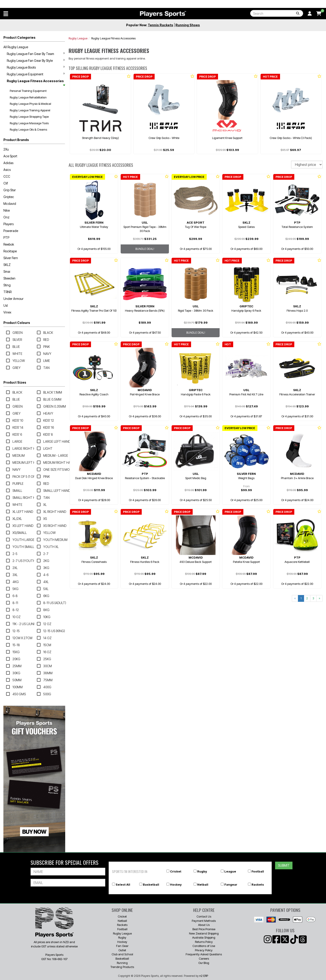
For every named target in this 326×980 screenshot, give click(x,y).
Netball (203, 884)
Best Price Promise (204, 929)
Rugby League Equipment (36, 74)
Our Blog (204, 963)
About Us (204, 925)
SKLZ (7, 265)
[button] (6, 14)
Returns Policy (204, 942)
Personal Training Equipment (28, 91)
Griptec (9, 197)
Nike (7, 210)
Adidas (8, 163)
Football (258, 871)
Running (122, 963)
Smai (7, 271)
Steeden (9, 278)
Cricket (176, 871)
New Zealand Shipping (204, 933)
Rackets (258, 884)
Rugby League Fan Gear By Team (36, 54)
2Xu (6, 149)
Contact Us (204, 916)
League (230, 871)
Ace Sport (10, 156)
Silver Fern (11, 258)
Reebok (9, 244)
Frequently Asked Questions (204, 954)
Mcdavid (10, 204)
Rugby (202, 871)
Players (8, 224)
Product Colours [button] (17, 323)
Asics (7, 170)
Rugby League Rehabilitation (28, 97)
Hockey (176, 884)
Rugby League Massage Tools (29, 123)
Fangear (231, 884)
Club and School (122, 954)
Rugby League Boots (36, 67)
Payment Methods (204, 921)
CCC (7, 176)
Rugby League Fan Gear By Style (36, 60)
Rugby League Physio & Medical (30, 104)
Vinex (7, 312)
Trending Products (122, 967)
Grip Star (10, 190)
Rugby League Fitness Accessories (36, 82)
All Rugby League (16, 47)
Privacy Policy (204, 950)
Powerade (11, 231)
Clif (6, 183)
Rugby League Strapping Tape (29, 117)
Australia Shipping (204, 937)
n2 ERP (204, 976)
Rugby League (78, 38)
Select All (123, 884)
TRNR (7, 292)
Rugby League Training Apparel (30, 110)
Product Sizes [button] (15, 382)
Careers (204, 958)
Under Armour (13, 299)
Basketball (151, 884)
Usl (6, 305)
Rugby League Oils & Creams (28, 129)
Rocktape (10, 251)
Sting (7, 285)
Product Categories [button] (19, 37)
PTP (6, 238)
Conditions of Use (204, 946)
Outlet (122, 950)
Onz (6, 217)
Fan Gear (122, 946)
